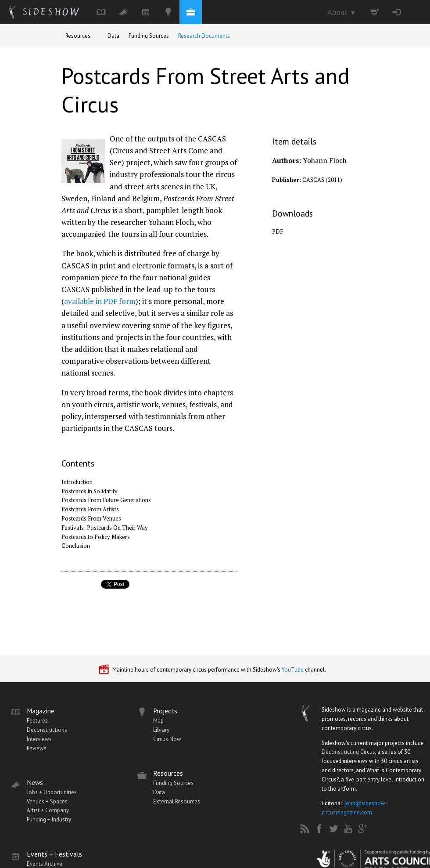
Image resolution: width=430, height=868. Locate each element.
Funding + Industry (49, 819)
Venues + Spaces (47, 801)
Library (161, 730)
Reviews (37, 748)
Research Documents (204, 36)
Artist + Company (48, 810)
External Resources (177, 801)
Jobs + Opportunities (52, 792)
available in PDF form (100, 301)
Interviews (39, 739)
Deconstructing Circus (348, 752)
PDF (278, 231)
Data (113, 36)
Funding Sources (149, 36)
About (342, 12)
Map (158, 721)
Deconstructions (47, 730)
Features (37, 721)
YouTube (293, 670)
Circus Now (167, 739)
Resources (78, 36)
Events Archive (45, 864)
